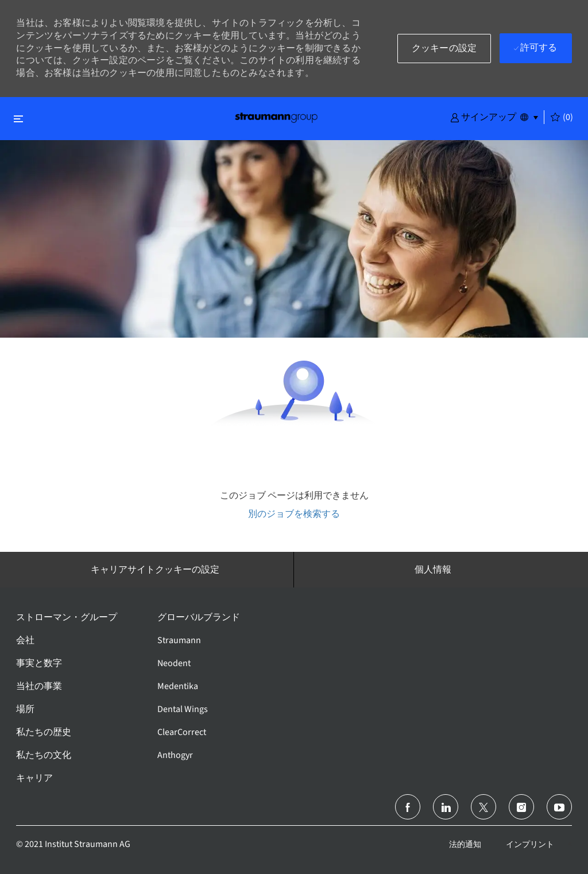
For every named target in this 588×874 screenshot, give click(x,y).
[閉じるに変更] (18, 119)
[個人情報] (433, 570)
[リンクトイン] (446, 807)
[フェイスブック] (408, 807)
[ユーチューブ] (559, 807)
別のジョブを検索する (294, 514)
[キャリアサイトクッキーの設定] (155, 570)
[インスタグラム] (521, 807)
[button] (483, 117)
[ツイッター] (483, 807)
